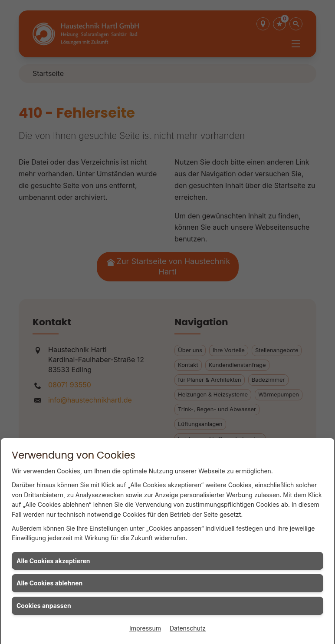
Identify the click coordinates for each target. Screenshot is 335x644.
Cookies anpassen (44, 606)
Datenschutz (188, 628)
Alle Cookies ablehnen (49, 583)
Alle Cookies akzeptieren (53, 561)
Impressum (145, 628)
